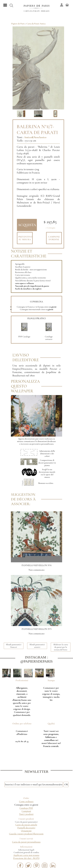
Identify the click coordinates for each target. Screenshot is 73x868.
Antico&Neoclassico (35, 137)
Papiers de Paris (18, 24)
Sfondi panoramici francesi (14, 646)
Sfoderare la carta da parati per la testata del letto (61, 647)
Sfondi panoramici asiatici (37, 646)
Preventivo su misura (25, 238)
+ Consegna (50, 228)
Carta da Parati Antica (36, 24)
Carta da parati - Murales (37, 11)
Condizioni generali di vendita (26, 852)
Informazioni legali (26, 850)
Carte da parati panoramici (26, 822)
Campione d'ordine (54, 238)
